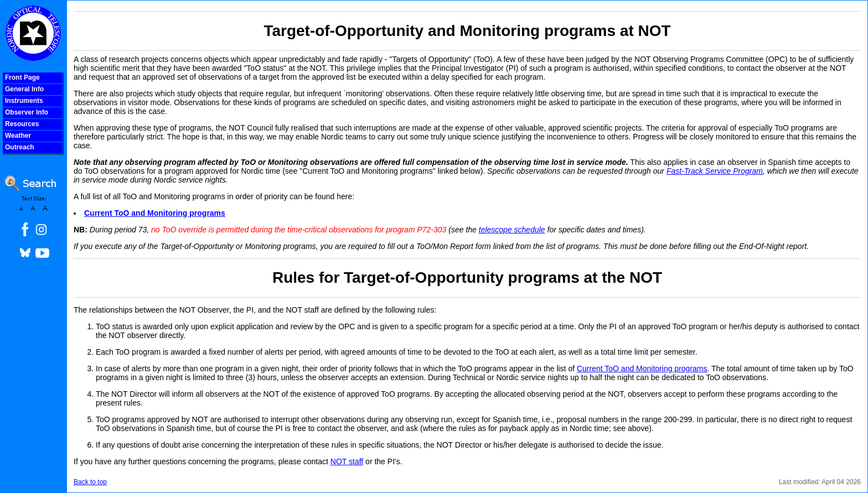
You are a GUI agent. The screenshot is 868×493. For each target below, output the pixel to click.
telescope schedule (512, 230)
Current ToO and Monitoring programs (155, 213)
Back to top (90, 482)
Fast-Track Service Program (715, 171)
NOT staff (347, 461)
